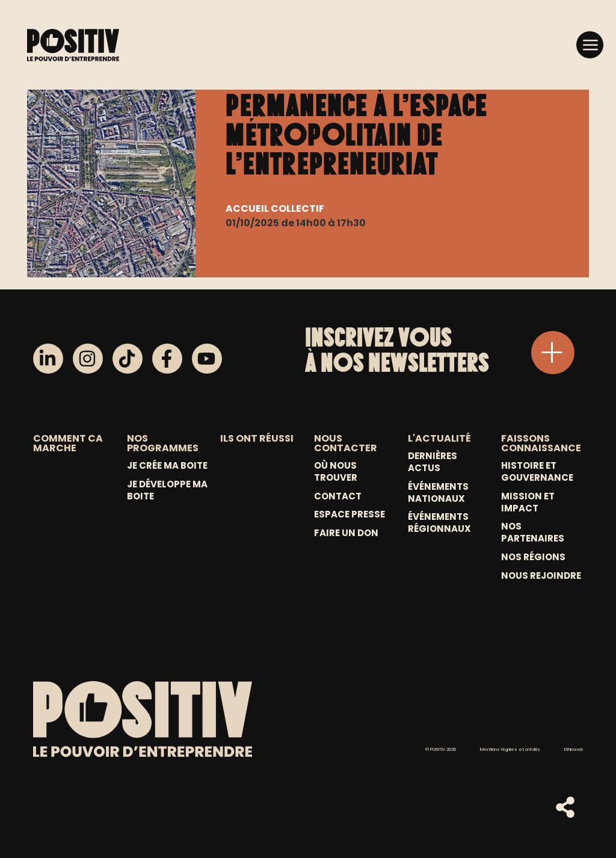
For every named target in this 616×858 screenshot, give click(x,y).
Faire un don (346, 533)
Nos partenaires (533, 532)
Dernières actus (433, 462)
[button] (590, 44)
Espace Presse (350, 514)
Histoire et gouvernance (537, 472)
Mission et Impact (528, 502)
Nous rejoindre (541, 576)
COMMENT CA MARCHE (68, 443)
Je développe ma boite (167, 490)
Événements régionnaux (439, 523)
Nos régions (533, 557)
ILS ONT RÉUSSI (257, 438)
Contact (338, 496)
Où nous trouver (336, 472)
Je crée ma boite (167, 466)
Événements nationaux (438, 493)
